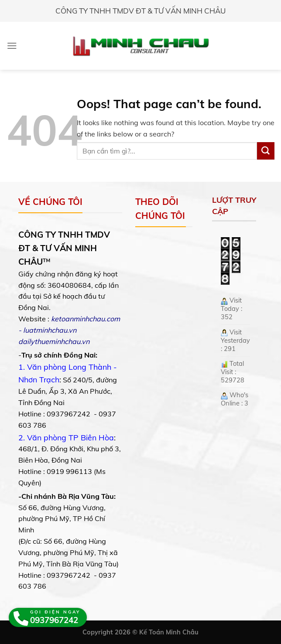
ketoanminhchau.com (86, 319)
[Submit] (266, 151)
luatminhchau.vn (50, 330)
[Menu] (12, 46)
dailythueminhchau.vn (54, 341)
